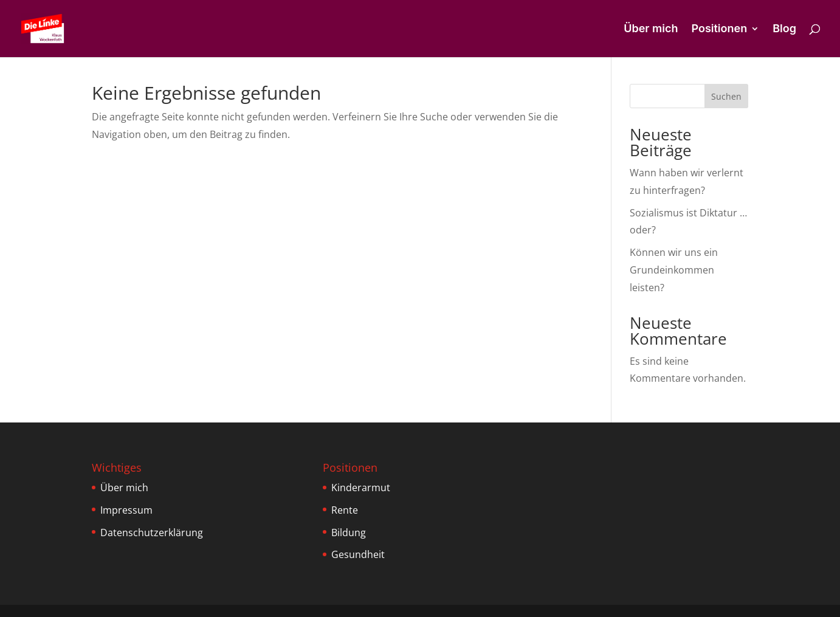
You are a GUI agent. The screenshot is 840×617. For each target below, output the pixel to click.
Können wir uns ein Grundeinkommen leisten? (674, 270)
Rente (345, 510)
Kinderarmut (361, 488)
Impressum (126, 510)
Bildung (349, 533)
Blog (784, 29)
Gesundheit (358, 554)
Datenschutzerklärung (152, 533)
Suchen (726, 96)
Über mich (651, 29)
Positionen (719, 29)
